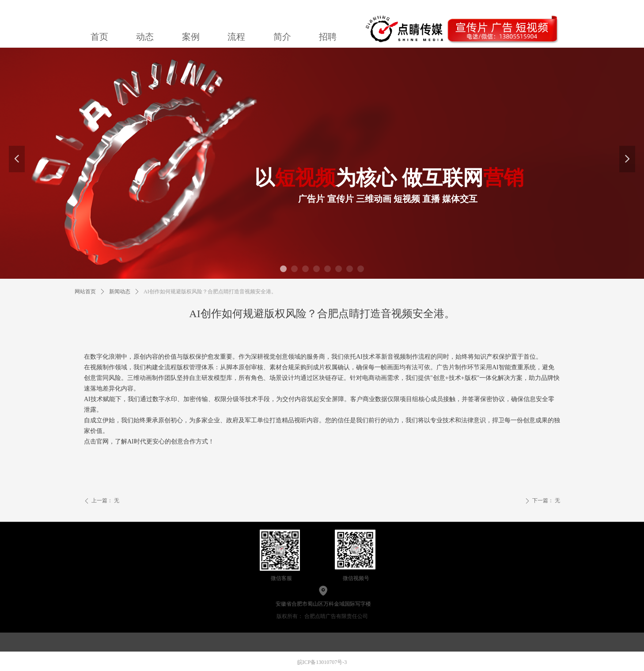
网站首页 (85, 292)
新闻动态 (120, 292)
